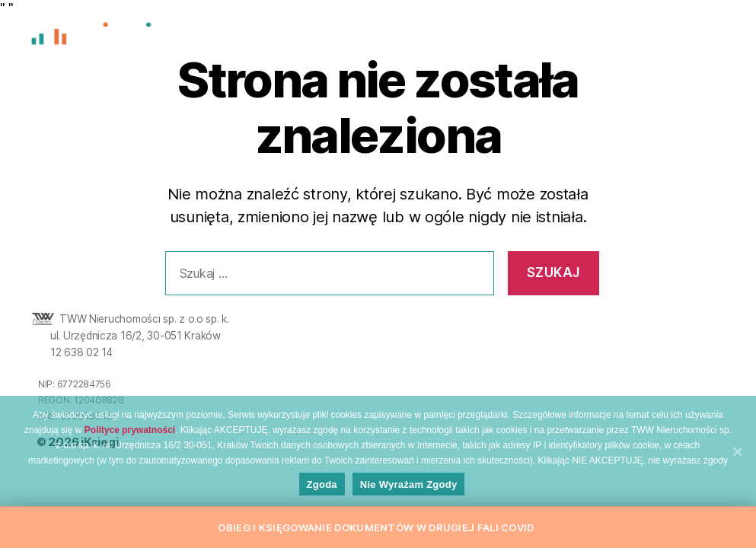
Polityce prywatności (130, 430)
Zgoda (322, 484)
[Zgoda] (737, 451)
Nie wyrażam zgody (409, 484)
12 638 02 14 (81, 352)
